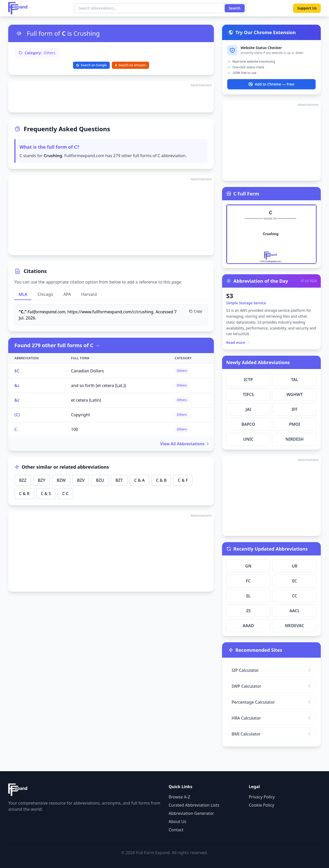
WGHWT (294, 394)
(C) (17, 415)
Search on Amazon (130, 65)
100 (74, 429)
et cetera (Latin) (86, 400)
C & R (24, 494)
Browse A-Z (179, 797)
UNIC (248, 439)
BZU (100, 480)
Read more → (238, 342)
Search (235, 8)
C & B (161, 480)
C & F (183, 480)
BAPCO (248, 424)
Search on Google (91, 65)
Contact (176, 830)
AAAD (248, 626)
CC (295, 596)
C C (65, 494)
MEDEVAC (295, 626)
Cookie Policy (262, 805)
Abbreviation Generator (191, 813)
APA (67, 294)
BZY (42, 480)
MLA (23, 294)
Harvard (89, 294)
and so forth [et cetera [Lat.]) (98, 385)
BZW (61, 480)
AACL (295, 611)
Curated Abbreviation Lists (194, 805)
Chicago (45, 294)
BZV (81, 480)
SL (248, 596)
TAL (294, 380)
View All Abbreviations (185, 444)
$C (17, 371)
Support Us (307, 8)
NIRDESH (295, 439)
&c (17, 385)
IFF (294, 409)
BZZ (23, 480)
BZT (119, 480)
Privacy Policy (262, 797)
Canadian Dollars (87, 371)
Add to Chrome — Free (271, 84)
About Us (177, 822)
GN (248, 566)
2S (248, 611)
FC (248, 581)
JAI (248, 409)
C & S (46, 494)
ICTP (248, 380)
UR (295, 566)
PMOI (294, 424)
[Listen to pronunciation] (19, 33)
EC (294, 581)
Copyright (80, 415)
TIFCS (248, 394)
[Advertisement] (111, 97)
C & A (139, 480)
